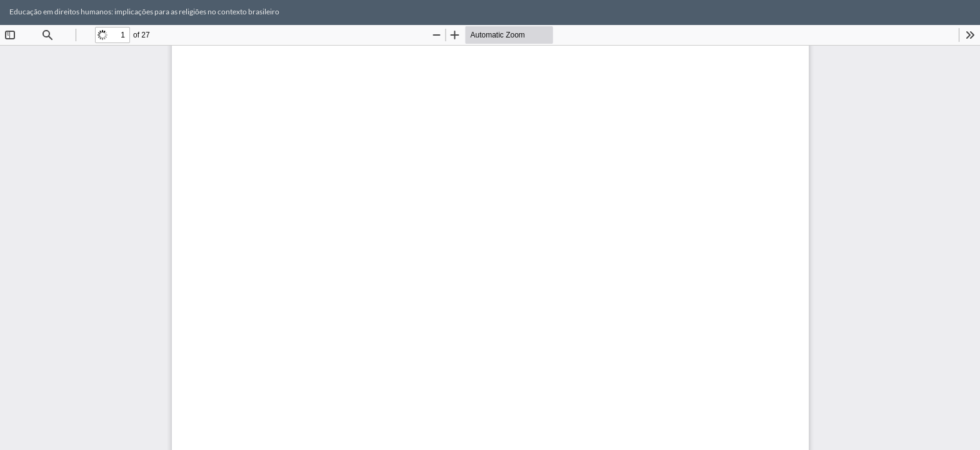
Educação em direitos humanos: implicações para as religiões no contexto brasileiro (144, 12)
